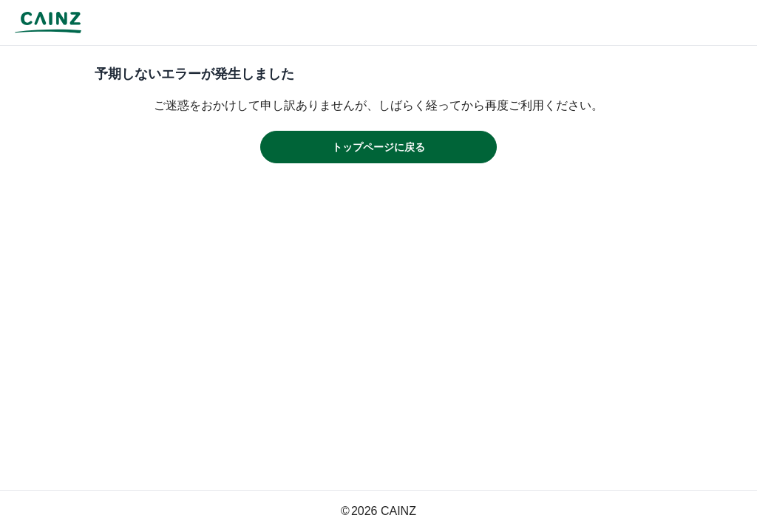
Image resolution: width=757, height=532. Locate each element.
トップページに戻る (378, 147)
